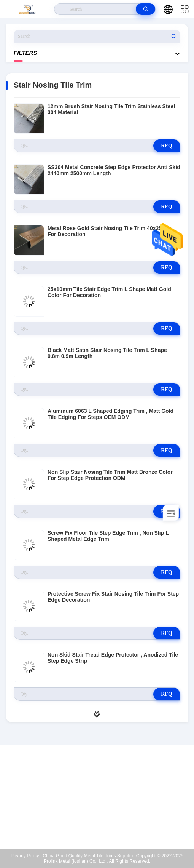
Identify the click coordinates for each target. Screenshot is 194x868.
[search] (145, 9)
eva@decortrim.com (102, 801)
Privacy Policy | (26, 856)
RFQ (167, 146)
